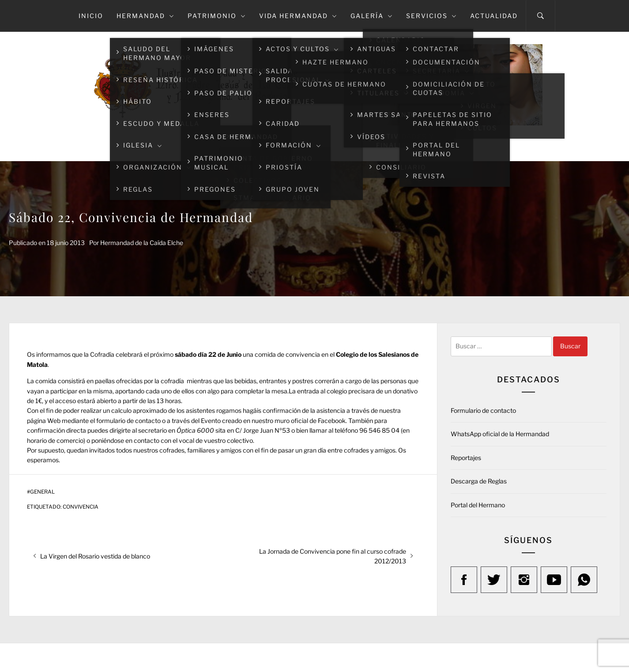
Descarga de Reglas (479, 481)
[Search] (540, 16)
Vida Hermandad (298, 16)
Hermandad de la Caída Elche (142, 243)
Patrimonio (217, 16)
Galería (372, 16)
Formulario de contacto (483, 410)
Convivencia (81, 507)
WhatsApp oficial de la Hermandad (500, 434)
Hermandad (145, 16)
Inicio (91, 16)
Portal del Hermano (478, 505)
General (42, 492)
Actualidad (494, 16)
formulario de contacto (128, 421)
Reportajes (466, 458)
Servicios (431, 16)
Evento (211, 421)
